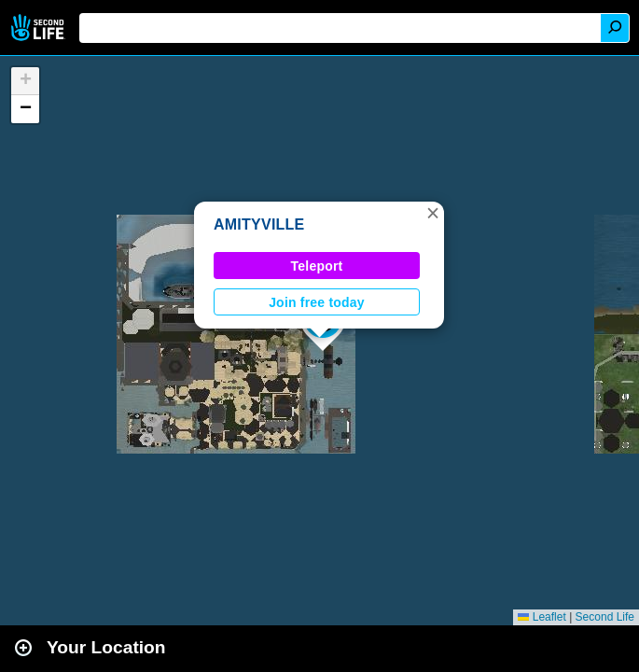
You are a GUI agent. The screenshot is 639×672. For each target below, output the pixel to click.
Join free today (317, 302)
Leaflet (542, 617)
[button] (433, 213)
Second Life (40, 28)
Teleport (317, 266)
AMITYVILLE (259, 224)
